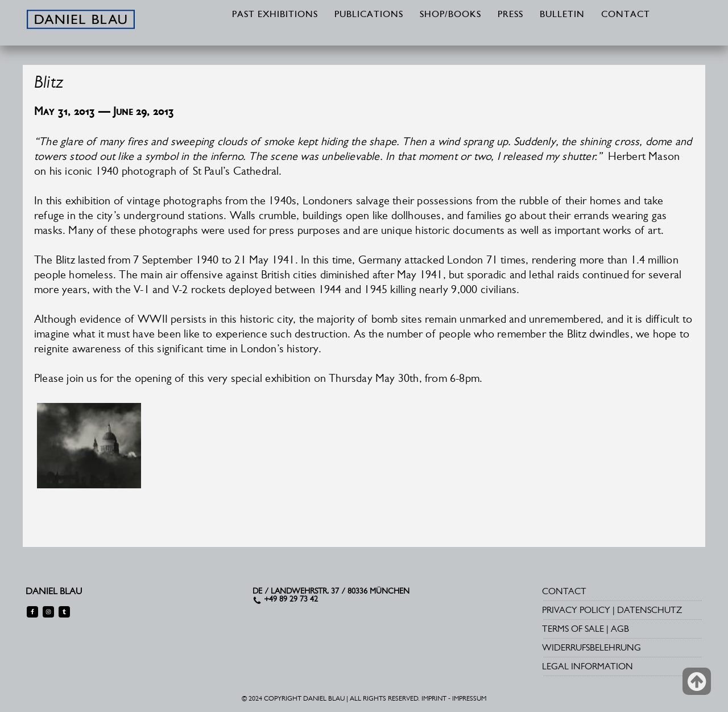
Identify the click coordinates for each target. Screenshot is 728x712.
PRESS (510, 15)
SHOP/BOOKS (450, 15)
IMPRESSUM (469, 698)
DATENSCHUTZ (650, 610)
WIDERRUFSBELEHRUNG (591, 647)
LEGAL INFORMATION (588, 666)
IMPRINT (434, 698)
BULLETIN (562, 15)
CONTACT (626, 15)
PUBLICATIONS (369, 15)
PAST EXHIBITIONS (275, 15)
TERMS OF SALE (573, 629)
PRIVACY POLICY (576, 610)
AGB (620, 629)
